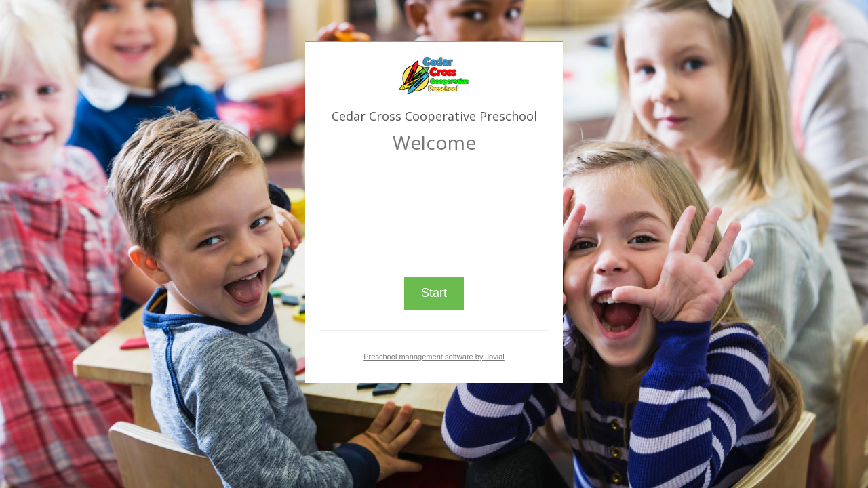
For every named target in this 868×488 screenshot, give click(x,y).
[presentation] (434, 218)
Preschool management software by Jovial (434, 357)
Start (434, 293)
